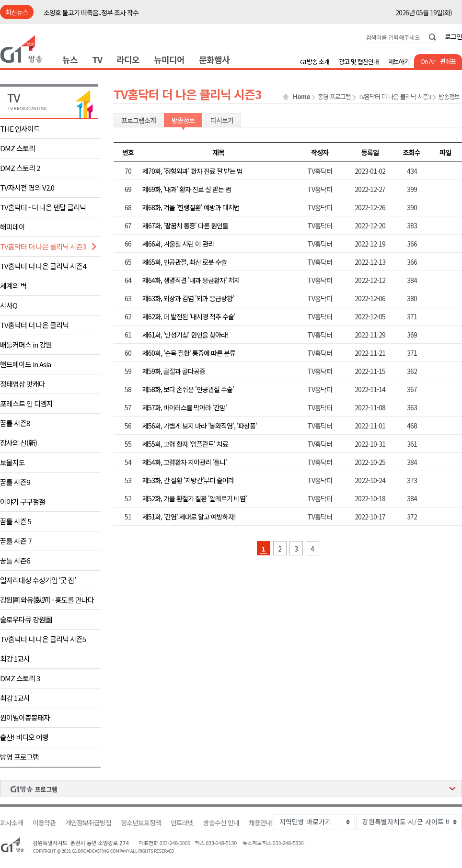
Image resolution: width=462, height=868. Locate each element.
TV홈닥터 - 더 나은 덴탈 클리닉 (43, 207)
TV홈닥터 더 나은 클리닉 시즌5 (43, 639)
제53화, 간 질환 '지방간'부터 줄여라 (188, 480)
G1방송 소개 (315, 62)
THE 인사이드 (20, 129)
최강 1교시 (15, 659)
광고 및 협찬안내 (359, 62)
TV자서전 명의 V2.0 (27, 187)
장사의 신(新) (18, 443)
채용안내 (260, 823)
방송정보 (449, 97)
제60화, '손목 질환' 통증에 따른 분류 (189, 353)
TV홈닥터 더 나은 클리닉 (34, 325)
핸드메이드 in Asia (25, 364)
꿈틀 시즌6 (15, 560)
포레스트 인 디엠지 (26, 403)
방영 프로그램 (19, 757)
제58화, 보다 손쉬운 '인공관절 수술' (188, 389)
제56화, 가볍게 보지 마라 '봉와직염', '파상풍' (200, 426)
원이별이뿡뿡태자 (25, 717)
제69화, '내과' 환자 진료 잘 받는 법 (187, 189)
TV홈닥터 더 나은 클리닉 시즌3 (43, 246)
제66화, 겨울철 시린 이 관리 (178, 244)
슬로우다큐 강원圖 (26, 619)
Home (301, 97)
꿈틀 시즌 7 (16, 541)
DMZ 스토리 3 (20, 678)
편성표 (448, 61)
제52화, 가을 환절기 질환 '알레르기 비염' (195, 498)
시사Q (9, 305)
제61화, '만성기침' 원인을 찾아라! (185, 335)
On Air (428, 61)
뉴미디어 (169, 59)
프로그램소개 (139, 120)
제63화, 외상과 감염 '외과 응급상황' (188, 298)
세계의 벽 (13, 286)
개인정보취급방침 (88, 823)
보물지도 (12, 462)
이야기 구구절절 (23, 502)
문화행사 (214, 59)
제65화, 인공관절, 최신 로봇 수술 (185, 262)
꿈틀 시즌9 (15, 482)
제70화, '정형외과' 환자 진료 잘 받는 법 (192, 171)
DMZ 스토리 (17, 148)
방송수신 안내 (221, 823)
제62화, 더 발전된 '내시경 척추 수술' (189, 316)
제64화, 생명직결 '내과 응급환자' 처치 (191, 280)
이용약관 (44, 823)
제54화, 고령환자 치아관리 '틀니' (185, 462)
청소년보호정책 (141, 823)
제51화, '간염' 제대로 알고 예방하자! (189, 517)
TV (97, 59)
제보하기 (399, 62)
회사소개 (12, 823)
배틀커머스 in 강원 (26, 344)
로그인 (453, 36)
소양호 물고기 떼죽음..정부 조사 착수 (91, 12)
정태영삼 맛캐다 (23, 384)
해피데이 (12, 227)
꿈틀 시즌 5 (16, 521)
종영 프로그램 (334, 97)
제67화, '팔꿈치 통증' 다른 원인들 (185, 225)
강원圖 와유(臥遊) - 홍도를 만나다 (47, 600)
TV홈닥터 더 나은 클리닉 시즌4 (43, 266)
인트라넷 (182, 823)
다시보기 (222, 120)
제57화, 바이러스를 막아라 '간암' (185, 407)
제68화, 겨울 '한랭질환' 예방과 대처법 (191, 207)
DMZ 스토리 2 (20, 168)
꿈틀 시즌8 (15, 423)
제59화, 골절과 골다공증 (174, 371)
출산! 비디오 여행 (24, 737)
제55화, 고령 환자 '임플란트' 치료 (185, 444)
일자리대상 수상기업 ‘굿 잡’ (38, 580)
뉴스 (70, 59)
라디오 (128, 59)
